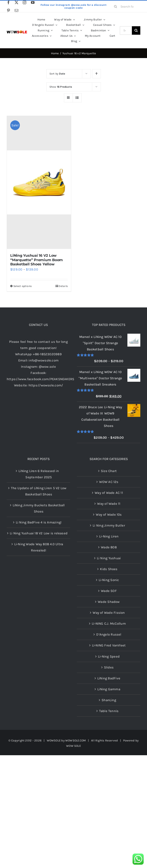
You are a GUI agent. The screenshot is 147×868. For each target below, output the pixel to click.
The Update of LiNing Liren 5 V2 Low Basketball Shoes (39, 491)
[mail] (16, 10)
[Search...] (126, 30)
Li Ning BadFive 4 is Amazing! (39, 522)
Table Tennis (109, 711)
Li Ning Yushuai (109, 558)
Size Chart (109, 471)
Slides (109, 667)
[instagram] (24, 2)
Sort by (57, 74)
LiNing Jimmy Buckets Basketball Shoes (39, 508)
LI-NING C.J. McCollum (109, 624)
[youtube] (33, 2)
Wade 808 (109, 547)
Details (63, 286)
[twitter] (16, 2)
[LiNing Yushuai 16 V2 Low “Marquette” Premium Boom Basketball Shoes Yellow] (39, 182)
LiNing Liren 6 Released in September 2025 (39, 474)
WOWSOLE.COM (76, 740)
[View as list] (77, 98)
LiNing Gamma (109, 689)
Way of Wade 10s (109, 515)
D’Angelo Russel (109, 634)
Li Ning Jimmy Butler (109, 525)
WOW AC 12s (109, 482)
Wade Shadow (109, 602)
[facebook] (8, 2)
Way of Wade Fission (109, 613)
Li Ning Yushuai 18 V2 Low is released (39, 533)
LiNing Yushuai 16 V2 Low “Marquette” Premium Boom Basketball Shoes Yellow (37, 260)
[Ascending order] (97, 74)
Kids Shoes (109, 569)
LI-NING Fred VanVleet (109, 645)
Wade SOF (109, 591)
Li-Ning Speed (109, 656)
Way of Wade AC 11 (109, 493)
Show (61, 87)
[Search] (116, 6)
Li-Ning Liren (109, 536)
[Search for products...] (126, 6)
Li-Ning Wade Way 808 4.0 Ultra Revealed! (39, 547)
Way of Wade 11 (109, 504)
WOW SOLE (73, 746)
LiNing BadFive (109, 678)
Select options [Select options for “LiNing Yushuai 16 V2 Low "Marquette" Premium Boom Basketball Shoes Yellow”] (22, 286)
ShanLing (109, 700)
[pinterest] (8, 10)
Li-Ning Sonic (109, 580)
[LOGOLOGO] (17, 32)
